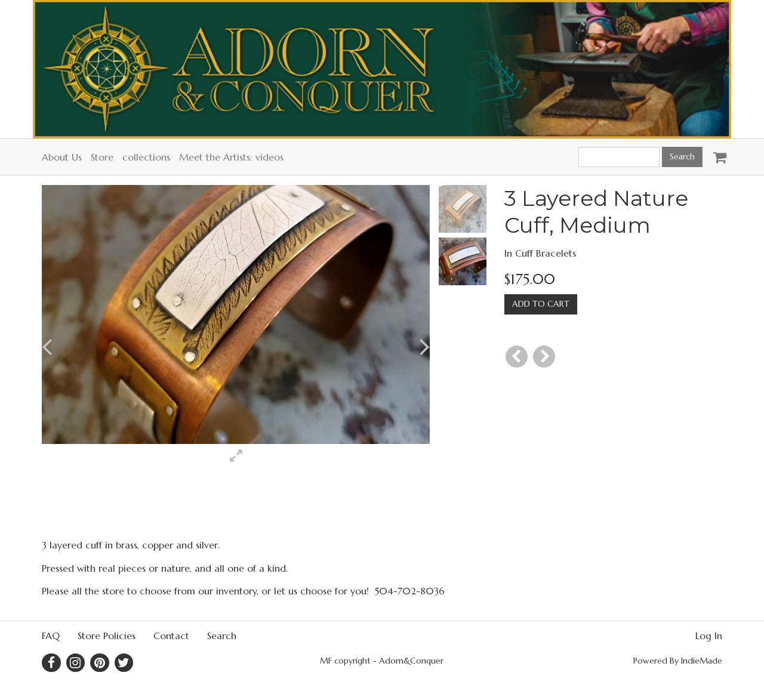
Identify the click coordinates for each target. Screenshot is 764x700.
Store (102, 157)
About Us (62, 157)
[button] (75, 347)
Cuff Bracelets (546, 253)
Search (222, 636)
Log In (709, 636)
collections (146, 157)
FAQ (51, 636)
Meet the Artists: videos (231, 157)
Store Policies (107, 636)
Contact (171, 636)
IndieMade (702, 661)
